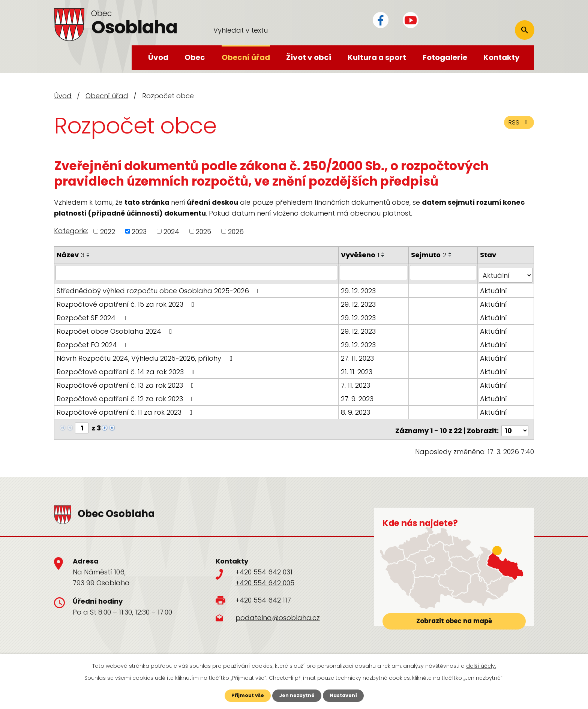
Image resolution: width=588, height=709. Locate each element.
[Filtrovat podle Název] (197, 272)
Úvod (158, 57)
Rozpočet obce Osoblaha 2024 (116, 328)
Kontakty (502, 57)
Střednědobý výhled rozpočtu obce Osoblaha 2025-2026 (160, 287)
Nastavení (346, 695)
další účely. (481, 665)
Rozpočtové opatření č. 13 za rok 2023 (127, 382)
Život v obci (309, 57)
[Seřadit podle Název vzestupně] (88, 253)
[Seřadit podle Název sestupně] (88, 256)
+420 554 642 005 (265, 577)
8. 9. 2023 (356, 409)
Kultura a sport (377, 57)
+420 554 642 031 (264, 566)
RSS (518, 125)
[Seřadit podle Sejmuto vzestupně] (451, 253)
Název (70, 255)
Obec (195, 57)
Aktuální (494, 287)
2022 (108, 231)
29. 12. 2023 (359, 287)
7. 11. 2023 (356, 382)
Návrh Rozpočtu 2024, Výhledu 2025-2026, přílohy (146, 355)
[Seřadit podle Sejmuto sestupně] (451, 256)
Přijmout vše (244, 695)
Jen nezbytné (297, 695)
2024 (171, 231)
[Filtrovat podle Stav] (506, 272)
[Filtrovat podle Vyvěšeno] (374, 272)
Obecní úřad (246, 57)
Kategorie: (71, 231)
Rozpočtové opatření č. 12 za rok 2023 (127, 395)
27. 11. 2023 (358, 355)
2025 (203, 231)
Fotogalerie (445, 57)
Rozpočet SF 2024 (93, 314)
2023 (139, 231)
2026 (236, 231)
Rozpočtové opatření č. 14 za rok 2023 (127, 368)
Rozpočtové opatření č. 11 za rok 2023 (126, 409)
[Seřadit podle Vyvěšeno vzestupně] (384, 253)
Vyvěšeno (361, 255)
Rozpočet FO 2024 (94, 341)
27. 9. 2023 (358, 395)
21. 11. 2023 (357, 368)
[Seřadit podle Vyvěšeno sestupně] (384, 256)
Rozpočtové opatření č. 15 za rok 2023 (127, 301)
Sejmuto (430, 255)
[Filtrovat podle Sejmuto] (444, 272)
